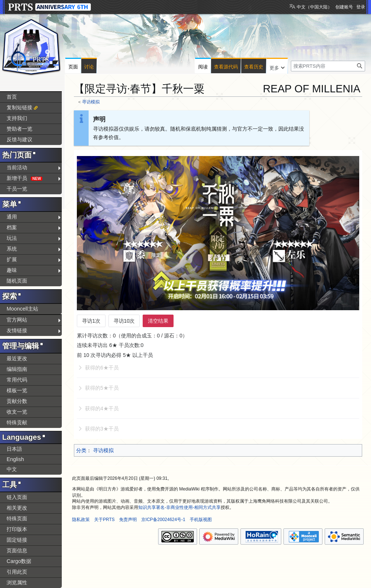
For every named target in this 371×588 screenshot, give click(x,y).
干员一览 (17, 189)
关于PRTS (104, 520)
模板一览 (17, 390)
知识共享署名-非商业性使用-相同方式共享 (179, 507)
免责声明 (128, 520)
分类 (81, 450)
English (15, 459)
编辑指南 (17, 369)
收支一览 (17, 412)
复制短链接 (19, 107)
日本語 (14, 449)
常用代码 (17, 380)
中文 (12, 469)
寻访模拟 (91, 102)
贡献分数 (17, 401)
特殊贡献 (17, 422)
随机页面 (17, 281)
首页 (12, 97)
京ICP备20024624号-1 (163, 520)
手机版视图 (201, 520)
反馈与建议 (19, 139)
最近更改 (17, 358)
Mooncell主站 (22, 309)
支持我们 (17, 118)
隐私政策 (81, 520)
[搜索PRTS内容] (328, 66)
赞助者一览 (19, 129)
